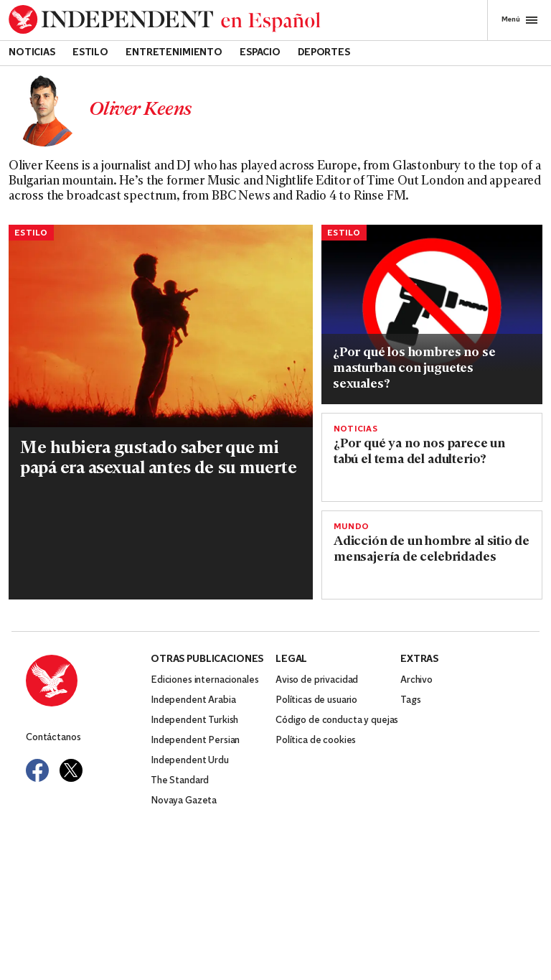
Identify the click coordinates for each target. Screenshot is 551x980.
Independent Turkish (194, 720)
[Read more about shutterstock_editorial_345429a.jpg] (161, 326)
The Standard (180, 781)
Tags (410, 700)
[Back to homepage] (165, 20)
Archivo (416, 680)
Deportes (324, 53)
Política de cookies (316, 741)
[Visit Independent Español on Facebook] (37, 770)
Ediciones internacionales (205, 680)
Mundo (351, 527)
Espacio (260, 53)
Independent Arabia (193, 700)
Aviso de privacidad (317, 680)
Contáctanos (53, 738)
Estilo (90, 53)
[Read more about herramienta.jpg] (432, 298)
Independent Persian (195, 741)
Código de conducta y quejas (337, 720)
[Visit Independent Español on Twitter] (71, 770)
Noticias (32, 53)
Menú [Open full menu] (519, 20)
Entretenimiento (174, 53)
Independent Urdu (190, 761)
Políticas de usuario (316, 700)
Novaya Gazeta (184, 801)
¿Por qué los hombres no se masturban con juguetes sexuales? (414, 369)
